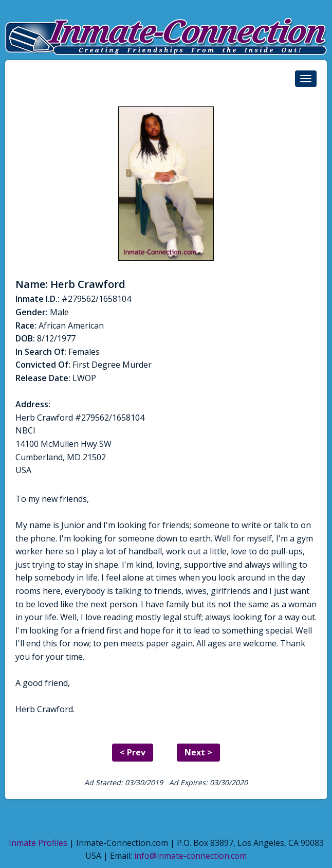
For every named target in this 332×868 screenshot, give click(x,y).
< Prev (133, 752)
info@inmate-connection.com (190, 856)
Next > (198, 752)
